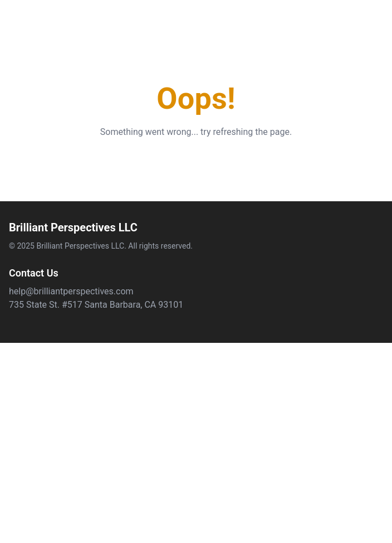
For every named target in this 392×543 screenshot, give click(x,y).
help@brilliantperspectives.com (71, 291)
